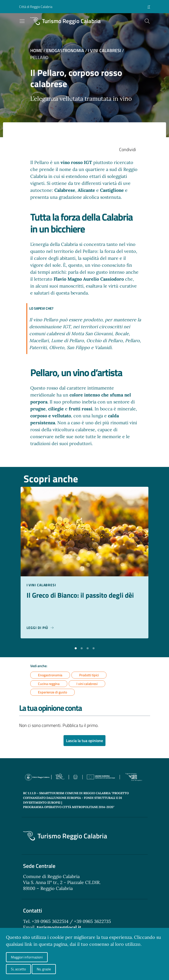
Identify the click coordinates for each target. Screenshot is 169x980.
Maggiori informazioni (27, 957)
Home (36, 50)
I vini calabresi (104, 50)
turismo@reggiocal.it (59, 927)
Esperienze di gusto (52, 692)
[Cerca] (147, 21)
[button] (76, 648)
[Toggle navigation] (22, 21)
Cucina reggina (49, 684)
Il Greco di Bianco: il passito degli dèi (80, 595)
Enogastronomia (65, 50)
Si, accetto (18, 969)
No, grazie (44, 969)
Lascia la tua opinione (84, 741)
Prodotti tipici (89, 675)
